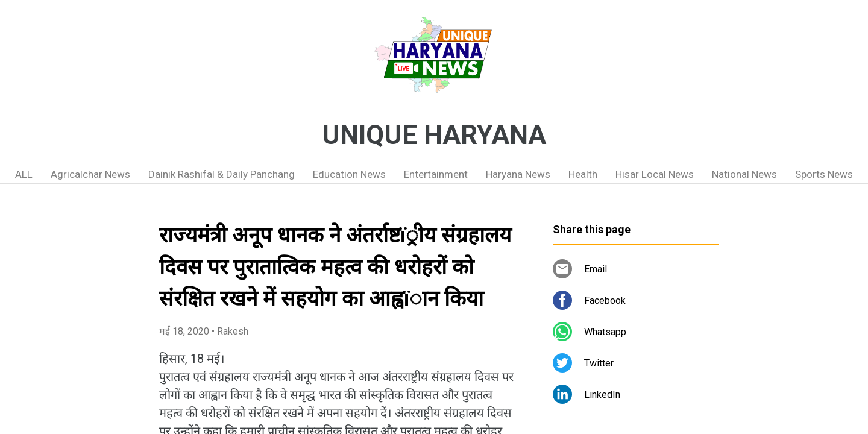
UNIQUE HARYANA (434, 135)
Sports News (824, 174)
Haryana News (518, 174)
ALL (24, 174)
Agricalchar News (90, 174)
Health (583, 174)
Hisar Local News (655, 174)
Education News (349, 174)
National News (744, 174)
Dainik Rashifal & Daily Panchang (222, 174)
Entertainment (436, 174)
